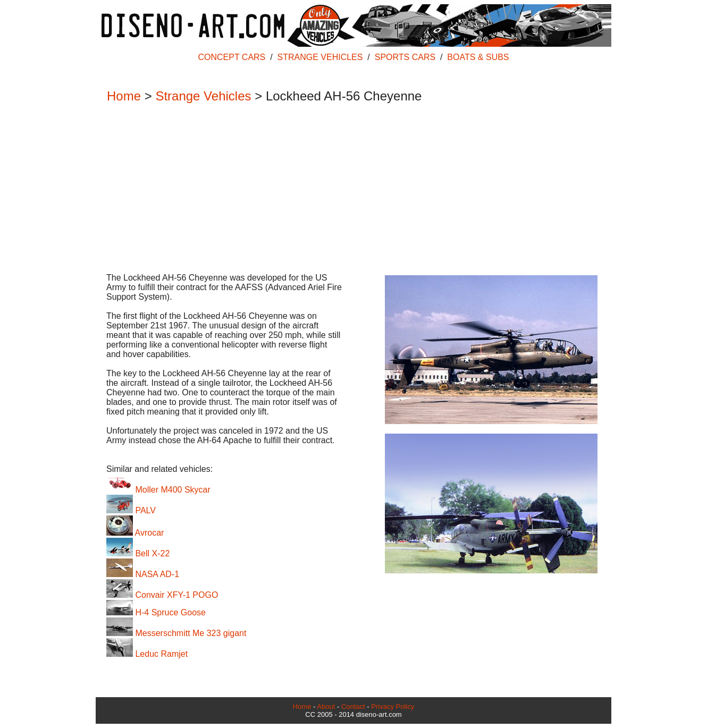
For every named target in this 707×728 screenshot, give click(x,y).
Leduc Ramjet (147, 654)
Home (124, 96)
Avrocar (135, 533)
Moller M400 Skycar (158, 490)
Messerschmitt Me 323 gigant (176, 633)
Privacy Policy (393, 706)
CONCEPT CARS (232, 57)
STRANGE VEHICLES (320, 57)
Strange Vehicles (203, 96)
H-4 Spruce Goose (156, 612)
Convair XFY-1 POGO (162, 595)
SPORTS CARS (405, 57)
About (326, 706)
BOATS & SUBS (478, 57)
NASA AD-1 (143, 574)
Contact (353, 706)
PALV (131, 510)
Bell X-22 (138, 553)
